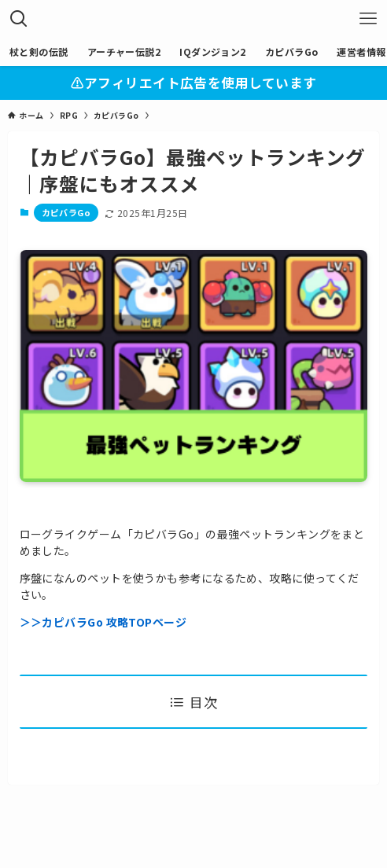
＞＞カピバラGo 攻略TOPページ (103, 622)
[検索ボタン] (19, 19)
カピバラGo (66, 212)
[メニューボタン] (368, 19)
